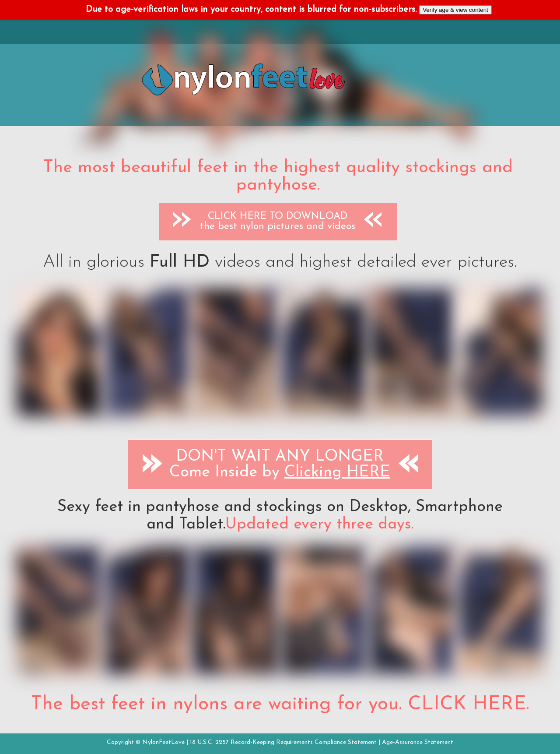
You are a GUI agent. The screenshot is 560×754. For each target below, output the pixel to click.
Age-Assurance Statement (418, 742)
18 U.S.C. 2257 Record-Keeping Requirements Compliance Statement (283, 742)
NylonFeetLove (163, 742)
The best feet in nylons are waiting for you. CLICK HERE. (280, 705)
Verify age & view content (455, 10)
